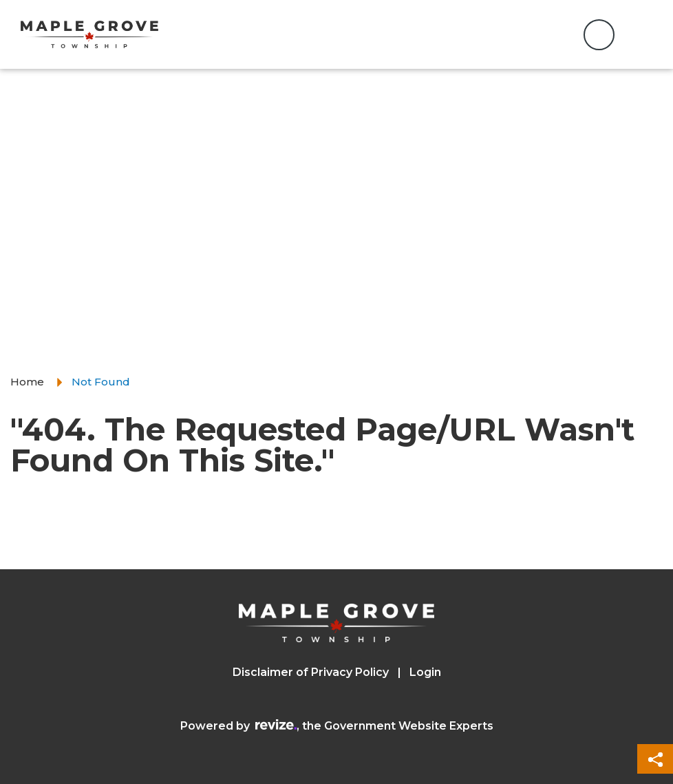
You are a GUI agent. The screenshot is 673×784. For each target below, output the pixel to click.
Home (27, 382)
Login (425, 672)
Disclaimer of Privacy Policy (311, 672)
